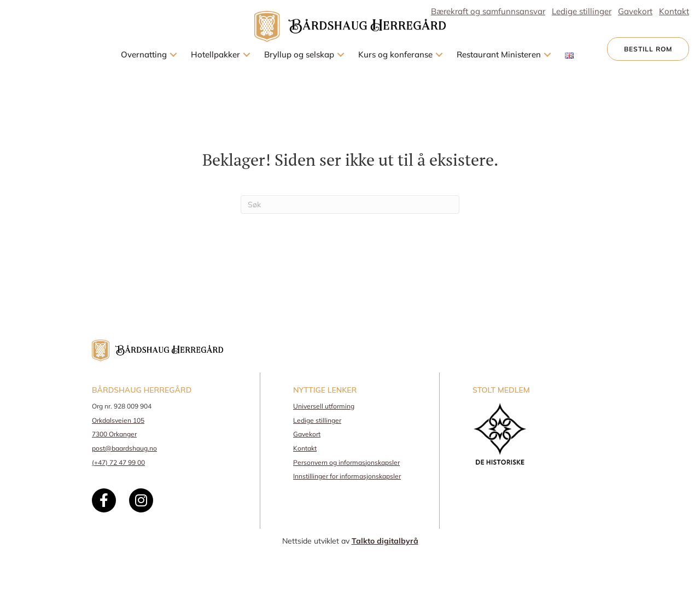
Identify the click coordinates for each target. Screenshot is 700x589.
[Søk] (350, 205)
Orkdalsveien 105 (118, 420)
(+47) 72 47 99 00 (118, 462)
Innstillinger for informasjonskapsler (347, 476)
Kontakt (305, 448)
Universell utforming (324, 406)
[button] (173, 55)
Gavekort (307, 434)
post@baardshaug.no (124, 448)
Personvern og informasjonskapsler (346, 462)
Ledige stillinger (317, 420)
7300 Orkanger (114, 434)
